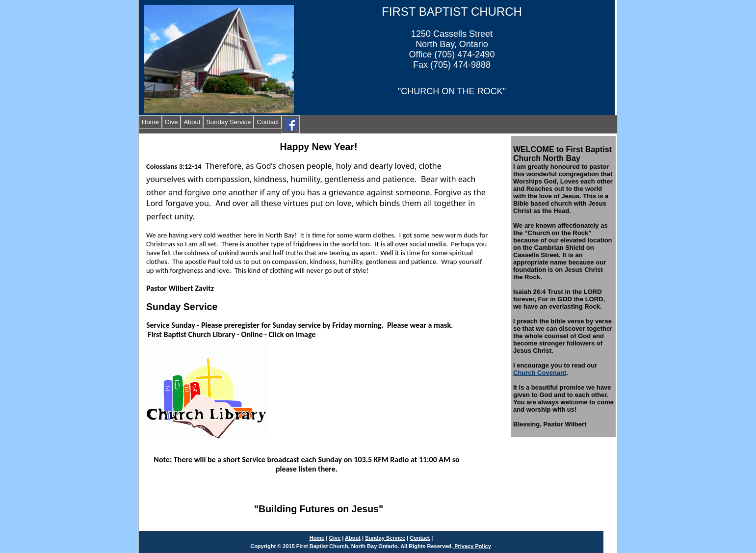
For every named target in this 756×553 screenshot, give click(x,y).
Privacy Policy (472, 546)
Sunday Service (228, 122)
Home (150, 122)
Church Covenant (540, 373)
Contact (268, 122)
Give (171, 122)
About (192, 122)
